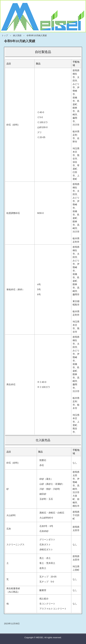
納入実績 (17, 35)
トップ (5, 35)
